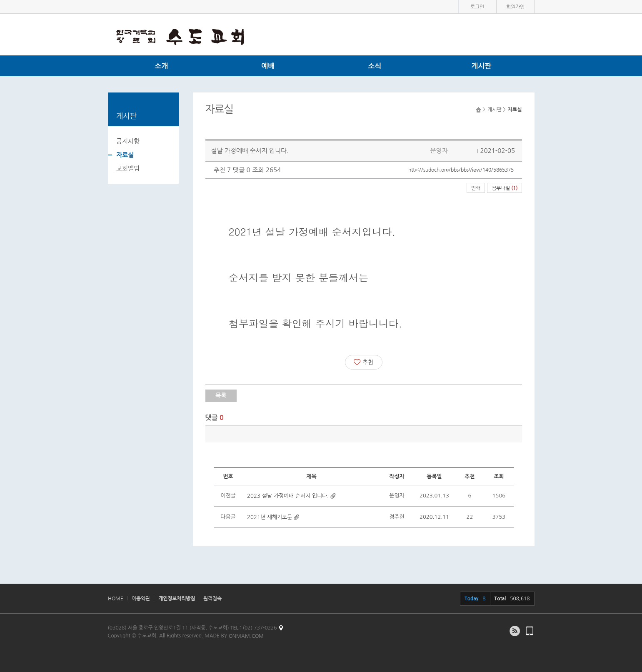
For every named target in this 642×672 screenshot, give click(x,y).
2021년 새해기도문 (270, 517)
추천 (363, 362)
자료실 (125, 155)
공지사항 (128, 141)
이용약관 (141, 598)
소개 (161, 66)
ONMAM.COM (246, 636)
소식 (375, 66)
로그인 (477, 7)
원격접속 (212, 598)
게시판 (481, 66)
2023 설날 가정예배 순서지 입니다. (288, 496)
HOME (116, 598)
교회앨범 (128, 168)
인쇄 (476, 188)
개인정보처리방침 (177, 598)
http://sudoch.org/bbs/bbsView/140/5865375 (461, 170)
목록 (221, 395)
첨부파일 (505, 188)
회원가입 (515, 7)
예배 (268, 66)
